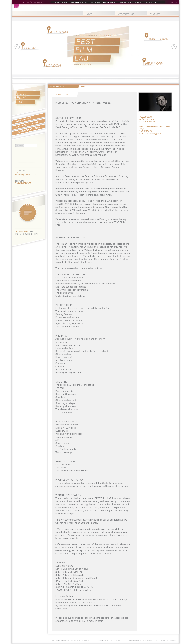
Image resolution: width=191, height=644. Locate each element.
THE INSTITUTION (28, 130)
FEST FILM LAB (27, 125)
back (83, 87)
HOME (89, 14)
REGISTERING (22, 231)
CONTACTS (155, 14)
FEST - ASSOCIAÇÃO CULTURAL (28, 2)
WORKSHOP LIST (126, 14)
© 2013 (175, 2)
